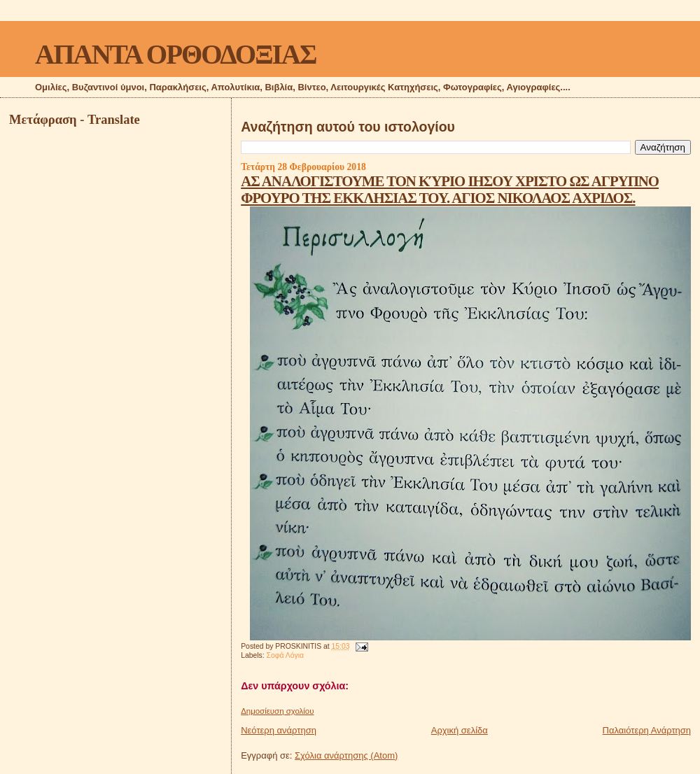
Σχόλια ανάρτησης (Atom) (346, 755)
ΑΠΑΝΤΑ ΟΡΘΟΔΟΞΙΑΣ (175, 54)
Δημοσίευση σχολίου (277, 711)
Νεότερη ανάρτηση (279, 730)
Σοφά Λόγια (286, 655)
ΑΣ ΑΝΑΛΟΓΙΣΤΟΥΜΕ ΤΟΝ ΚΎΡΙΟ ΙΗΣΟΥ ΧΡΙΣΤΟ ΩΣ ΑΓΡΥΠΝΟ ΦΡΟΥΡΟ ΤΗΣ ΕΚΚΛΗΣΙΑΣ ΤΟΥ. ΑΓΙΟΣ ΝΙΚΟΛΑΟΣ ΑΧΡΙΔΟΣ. (450, 189)
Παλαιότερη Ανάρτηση (647, 730)
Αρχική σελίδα (460, 730)
